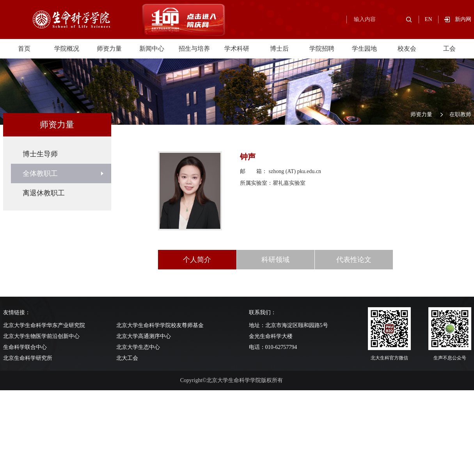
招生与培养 (194, 49)
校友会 (407, 49)
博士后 (279, 49)
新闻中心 (152, 49)
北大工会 (127, 358)
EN (429, 19)
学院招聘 (322, 49)
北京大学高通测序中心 (144, 336)
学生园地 (364, 49)
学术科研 (237, 49)
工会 (449, 49)
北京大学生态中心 (138, 347)
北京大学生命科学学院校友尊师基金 (160, 325)
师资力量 (109, 49)
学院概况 (67, 49)
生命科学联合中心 (25, 347)
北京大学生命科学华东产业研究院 (44, 325)
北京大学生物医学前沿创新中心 (41, 336)
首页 (24, 49)
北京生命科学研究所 (28, 358)
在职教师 (460, 114)
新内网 (463, 19)
